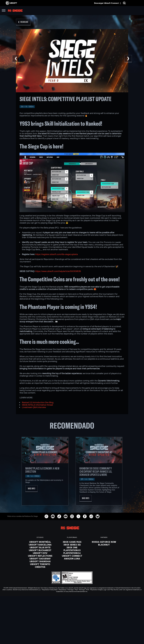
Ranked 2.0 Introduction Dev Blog (38, 403)
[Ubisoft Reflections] (40, 556)
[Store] (72, 622)
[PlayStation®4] (72, 553)
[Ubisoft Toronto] (40, 564)
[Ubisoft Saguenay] (40, 559)
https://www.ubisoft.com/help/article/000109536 (58, 271)
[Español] (72, 602)
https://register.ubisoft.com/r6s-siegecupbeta (56, 254)
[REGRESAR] (23, 22)
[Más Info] (32, 489)
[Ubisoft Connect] (72, 625)
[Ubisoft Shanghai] (40, 561)
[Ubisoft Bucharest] (40, 550)
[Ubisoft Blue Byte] (40, 547)
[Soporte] (72, 634)
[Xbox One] (72, 547)
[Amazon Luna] (72, 559)
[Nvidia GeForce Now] (104, 542)
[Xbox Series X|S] (72, 545)
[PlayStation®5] (72, 550)
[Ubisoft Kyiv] (40, 553)
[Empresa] (72, 628)
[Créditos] (40, 567)
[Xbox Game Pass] (72, 542)
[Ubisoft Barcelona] (40, 545)
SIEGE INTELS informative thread (38, 405)
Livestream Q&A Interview (34, 407)
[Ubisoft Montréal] (40, 542)
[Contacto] (72, 640)
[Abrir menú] (4, 11)
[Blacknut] (104, 545)
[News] (72, 631)
